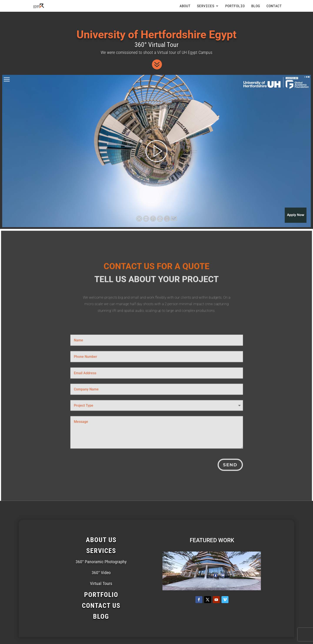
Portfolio (235, 6)
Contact (274, 6)
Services (206, 6)
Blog (256, 6)
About (185, 6)
